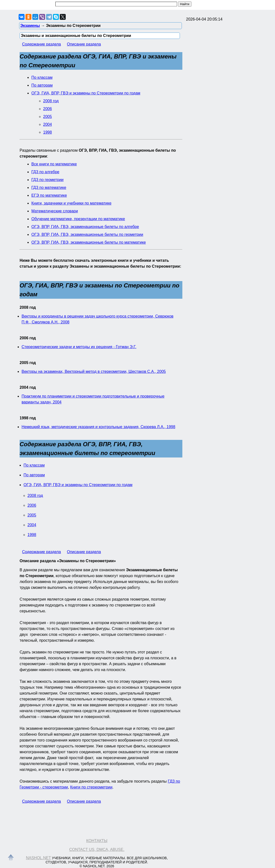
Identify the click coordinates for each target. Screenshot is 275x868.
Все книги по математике (54, 164)
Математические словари (55, 211)
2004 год (28, 387)
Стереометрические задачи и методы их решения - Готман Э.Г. (79, 347)
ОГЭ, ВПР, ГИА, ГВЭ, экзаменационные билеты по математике (89, 242)
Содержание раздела (42, 44)
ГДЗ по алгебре (45, 172)
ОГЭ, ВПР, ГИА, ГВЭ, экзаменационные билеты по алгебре (85, 227)
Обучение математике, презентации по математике (78, 219)
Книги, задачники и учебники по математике (71, 203)
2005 (48, 117)
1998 (48, 132)
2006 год (28, 338)
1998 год (28, 418)
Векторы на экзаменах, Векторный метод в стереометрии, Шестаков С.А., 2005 (94, 371)
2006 (48, 109)
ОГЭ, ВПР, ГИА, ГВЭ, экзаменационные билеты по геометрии (87, 234)
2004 (48, 124)
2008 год (51, 101)
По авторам (42, 85)
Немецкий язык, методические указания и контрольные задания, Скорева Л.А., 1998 (98, 427)
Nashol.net (38, 858)
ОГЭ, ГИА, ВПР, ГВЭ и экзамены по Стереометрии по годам (86, 93)
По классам (42, 77)
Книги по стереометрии (91, 787)
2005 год (28, 363)
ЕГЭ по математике (49, 195)
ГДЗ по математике (49, 188)
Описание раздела (84, 44)
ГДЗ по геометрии (47, 180)
